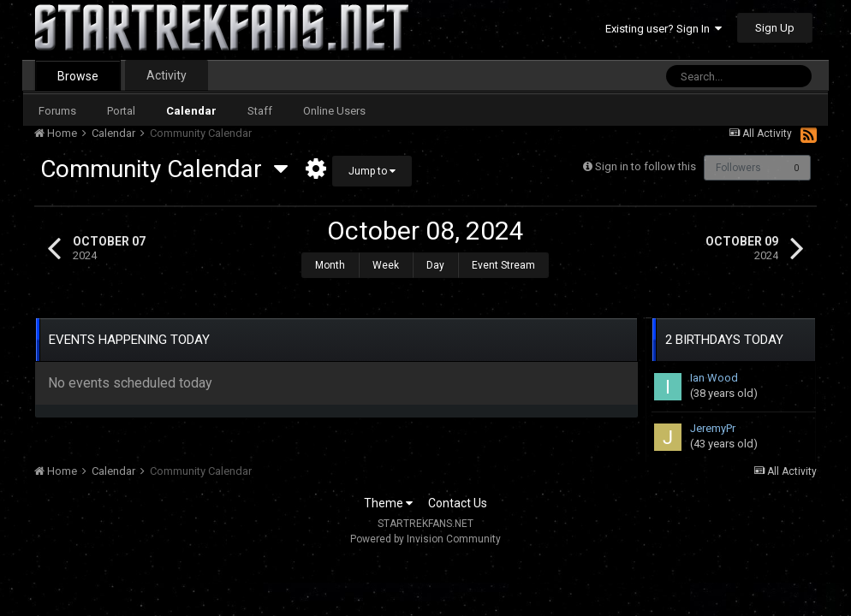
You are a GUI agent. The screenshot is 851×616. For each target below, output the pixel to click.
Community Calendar (164, 169)
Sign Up (775, 28)
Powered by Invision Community (425, 530)
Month (330, 265)
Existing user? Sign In (664, 29)
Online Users (334, 111)
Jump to (372, 171)
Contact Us (458, 495)
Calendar (191, 111)
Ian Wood (714, 369)
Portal (121, 111)
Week (386, 265)
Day (435, 265)
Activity (167, 75)
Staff (260, 111)
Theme (388, 495)
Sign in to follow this (644, 166)
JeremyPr (713, 420)
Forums (57, 111)
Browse (78, 76)
